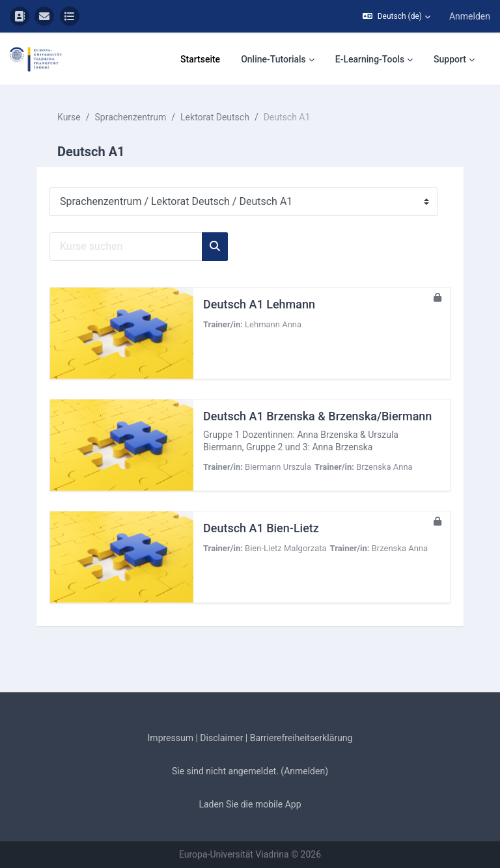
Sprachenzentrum (131, 117)
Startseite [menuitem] (200, 59)
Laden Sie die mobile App (250, 804)
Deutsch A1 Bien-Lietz (261, 528)
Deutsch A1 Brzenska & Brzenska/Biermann (317, 416)
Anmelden (470, 16)
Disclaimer (221, 738)
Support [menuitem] (450, 59)
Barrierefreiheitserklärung (301, 738)
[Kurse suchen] (126, 247)
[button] (396, 16)
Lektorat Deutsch (215, 117)
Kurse (69, 117)
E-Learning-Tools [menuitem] (370, 59)
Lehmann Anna (273, 324)
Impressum (171, 738)
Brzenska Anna (384, 467)
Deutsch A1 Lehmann (259, 304)
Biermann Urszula (278, 467)
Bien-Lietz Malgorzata (285, 548)
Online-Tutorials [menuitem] (273, 59)
